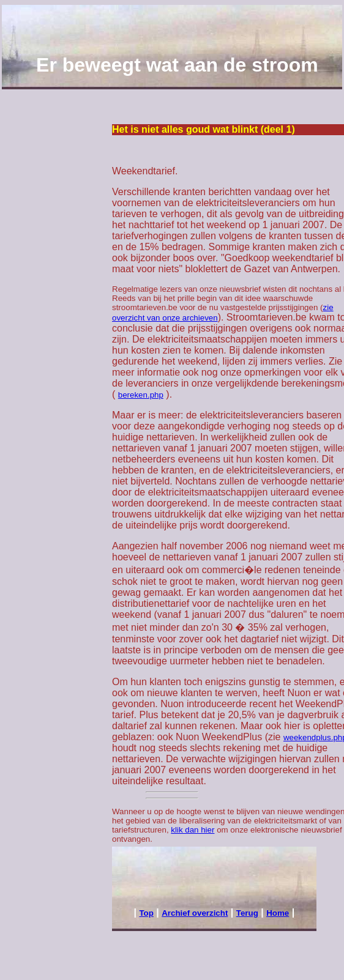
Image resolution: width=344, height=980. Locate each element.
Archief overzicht (195, 913)
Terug (247, 913)
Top (146, 913)
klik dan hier (193, 830)
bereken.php (141, 395)
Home (278, 913)
